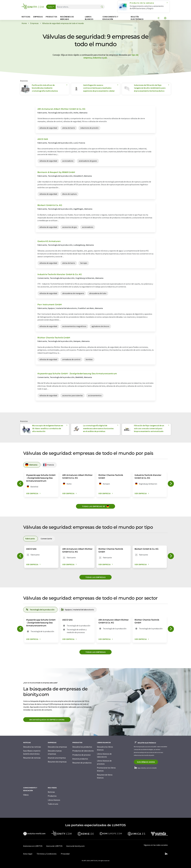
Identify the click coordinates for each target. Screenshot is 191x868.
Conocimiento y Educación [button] (110, 18)
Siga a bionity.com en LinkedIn (145, 768)
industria (97, 58)
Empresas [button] (38, 17)
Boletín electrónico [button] (137, 18)
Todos (50, 7)
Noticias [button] (26, 17)
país (105, 58)
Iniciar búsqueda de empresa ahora (47, 720)
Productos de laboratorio (83, 751)
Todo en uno (53, 804)
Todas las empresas (96, 577)
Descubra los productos (82, 747)
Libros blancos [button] (89, 18)
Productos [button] (51, 17)
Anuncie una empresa (57, 758)
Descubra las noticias (32, 747)
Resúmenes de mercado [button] (67, 18)
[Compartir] (158, 18)
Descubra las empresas (57, 747)
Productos (52, 796)
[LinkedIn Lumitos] (166, 854)
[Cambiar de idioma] (165, 18)
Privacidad (65, 854)
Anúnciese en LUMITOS (33, 846)
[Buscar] (102, 7)
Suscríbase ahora (146, 762)
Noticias (51, 792)
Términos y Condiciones (47, 854)
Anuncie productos (80, 759)
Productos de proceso (81, 755)
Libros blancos (54, 800)
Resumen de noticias (32, 758)
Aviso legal (28, 854)
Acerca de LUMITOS (54, 846)
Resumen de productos (82, 763)
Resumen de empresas (57, 762)
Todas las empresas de (95, 506)
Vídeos (26, 795)
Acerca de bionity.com (75, 846)
